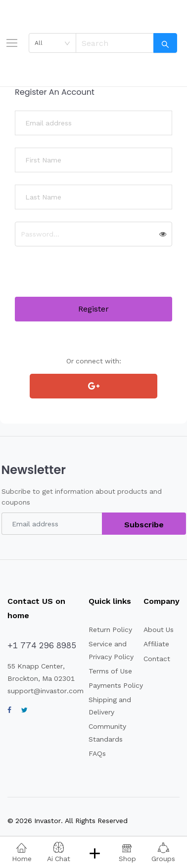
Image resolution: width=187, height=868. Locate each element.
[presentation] (90, 277)
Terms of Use (110, 671)
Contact (157, 659)
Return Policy (110, 630)
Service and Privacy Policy (111, 650)
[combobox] (52, 43)
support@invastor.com (46, 691)
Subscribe (144, 525)
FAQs (97, 753)
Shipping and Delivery (110, 706)
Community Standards (107, 732)
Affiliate (156, 644)
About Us (159, 630)
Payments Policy (116, 685)
